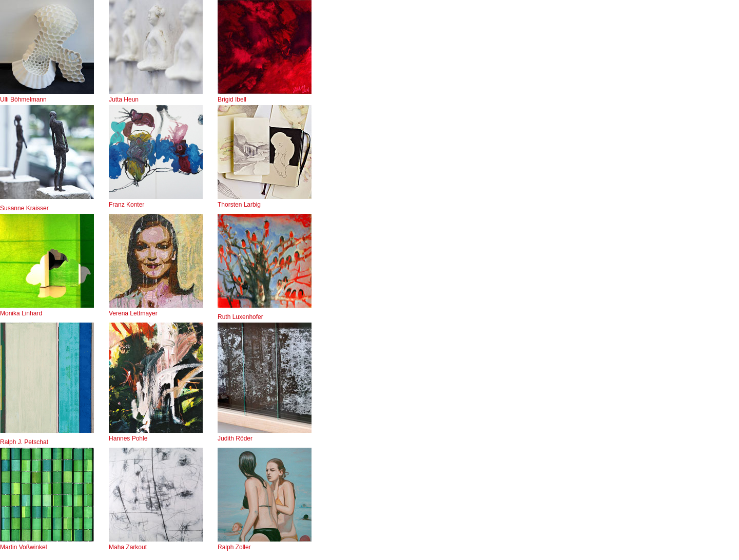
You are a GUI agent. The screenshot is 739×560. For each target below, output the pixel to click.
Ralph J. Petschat (24, 442)
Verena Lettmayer (156, 309)
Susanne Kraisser (24, 208)
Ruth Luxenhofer (240, 317)
